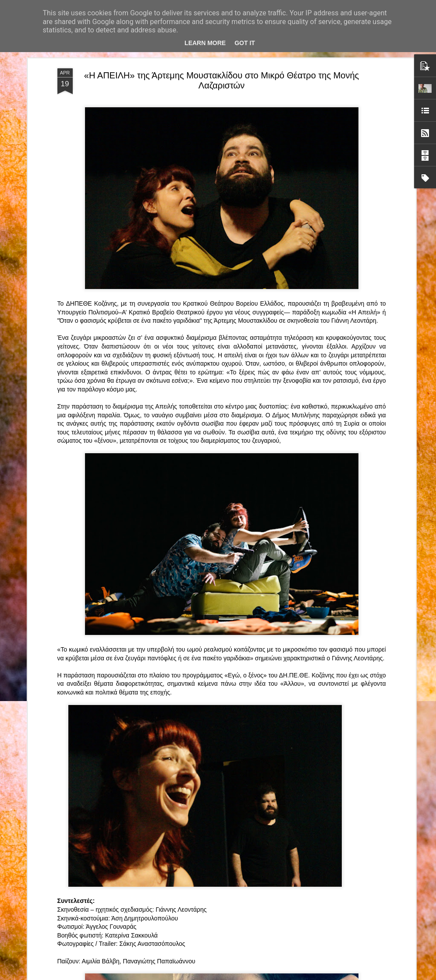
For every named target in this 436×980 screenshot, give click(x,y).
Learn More (205, 43)
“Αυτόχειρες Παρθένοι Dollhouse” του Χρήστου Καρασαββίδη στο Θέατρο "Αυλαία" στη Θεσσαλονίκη (218, 775)
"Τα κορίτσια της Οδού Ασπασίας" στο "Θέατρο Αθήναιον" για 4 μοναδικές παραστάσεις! (207, 875)
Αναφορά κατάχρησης (307, 975)
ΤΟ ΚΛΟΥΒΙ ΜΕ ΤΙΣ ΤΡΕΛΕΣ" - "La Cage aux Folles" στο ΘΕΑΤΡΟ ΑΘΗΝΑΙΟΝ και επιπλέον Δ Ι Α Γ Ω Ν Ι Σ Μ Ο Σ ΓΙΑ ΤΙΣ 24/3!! (219, 680)
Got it (245, 43)
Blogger (273, 975)
